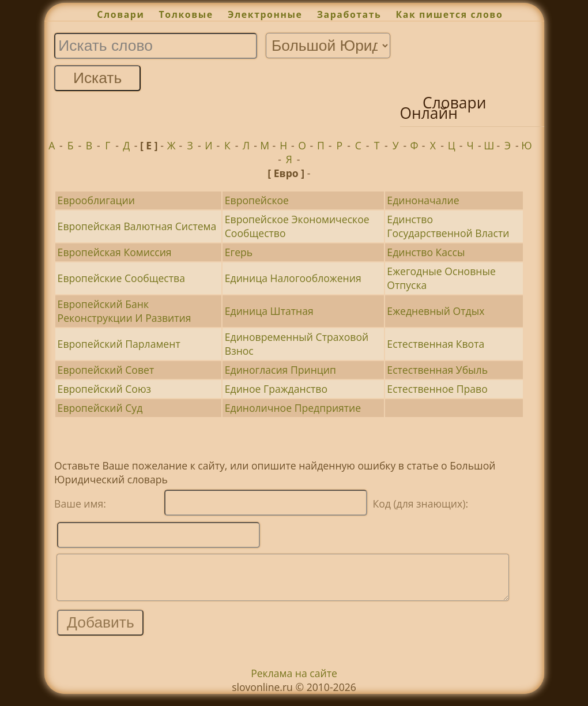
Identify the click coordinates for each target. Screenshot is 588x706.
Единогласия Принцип (280, 370)
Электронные (265, 14)
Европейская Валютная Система (137, 226)
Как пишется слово (450, 14)
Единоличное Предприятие (293, 408)
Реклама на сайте (294, 682)
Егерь (239, 252)
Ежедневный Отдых (436, 311)
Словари (120, 14)
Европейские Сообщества (121, 278)
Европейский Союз (104, 389)
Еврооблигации (96, 200)
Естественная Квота (436, 344)
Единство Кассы (426, 252)
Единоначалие (423, 200)
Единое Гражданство (276, 389)
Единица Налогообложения (293, 278)
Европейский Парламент (119, 344)
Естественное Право (437, 389)
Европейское (257, 200)
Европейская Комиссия (115, 252)
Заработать (349, 14)
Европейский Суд (100, 408)
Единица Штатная (269, 311)
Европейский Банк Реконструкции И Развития (125, 311)
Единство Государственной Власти (448, 226)
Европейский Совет (106, 370)
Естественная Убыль (437, 370)
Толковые (186, 14)
